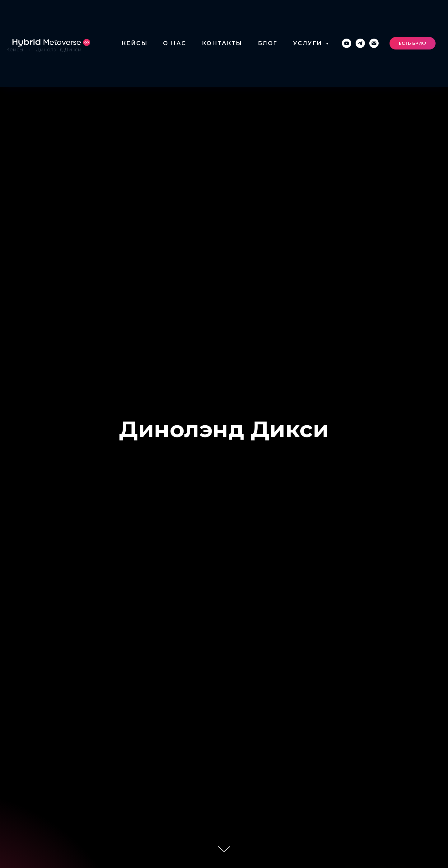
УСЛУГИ (309, 43)
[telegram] (360, 43)
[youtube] (347, 43)
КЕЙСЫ (135, 43)
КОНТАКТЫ (222, 43)
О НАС (175, 43)
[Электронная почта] (374, 43)
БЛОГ (268, 43)
